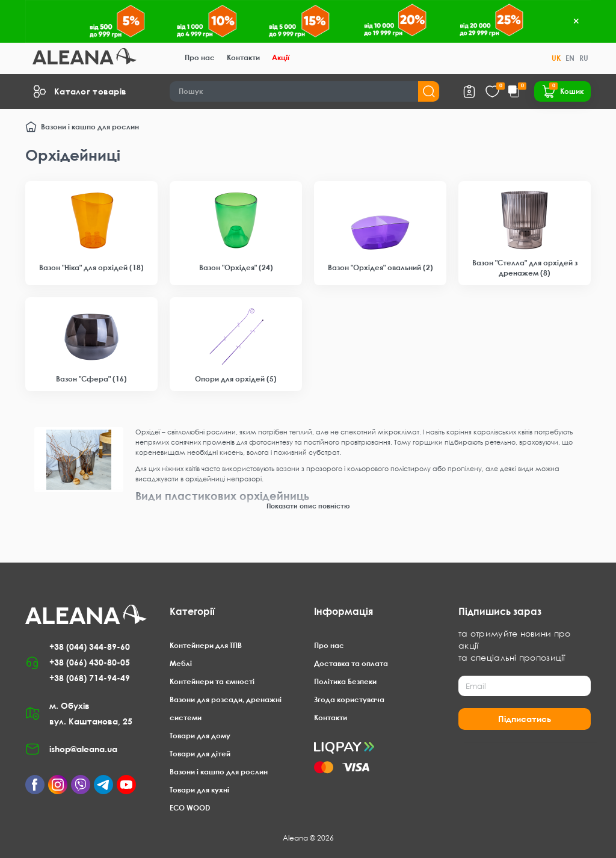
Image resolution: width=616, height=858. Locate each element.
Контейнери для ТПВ (206, 645)
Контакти (243, 57)
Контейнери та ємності (212, 681)
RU (584, 58)
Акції (281, 57)
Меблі (181, 663)
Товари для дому (200, 736)
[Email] (525, 686)
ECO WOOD (190, 808)
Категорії (192, 611)
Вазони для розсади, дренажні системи (226, 708)
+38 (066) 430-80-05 (90, 662)
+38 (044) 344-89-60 (90, 647)
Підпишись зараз (500, 611)
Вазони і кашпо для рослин (90, 127)
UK (556, 58)
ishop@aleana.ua (83, 749)
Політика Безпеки (345, 681)
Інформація (343, 611)
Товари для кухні (199, 790)
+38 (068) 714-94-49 (90, 678)
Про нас (200, 57)
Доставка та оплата (351, 663)
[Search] (305, 91)
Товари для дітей (200, 754)
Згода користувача (349, 699)
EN (570, 58)
